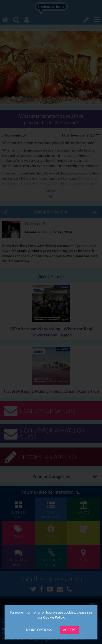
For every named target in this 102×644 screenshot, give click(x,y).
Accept (69, 630)
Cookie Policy (54, 617)
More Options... (40, 630)
